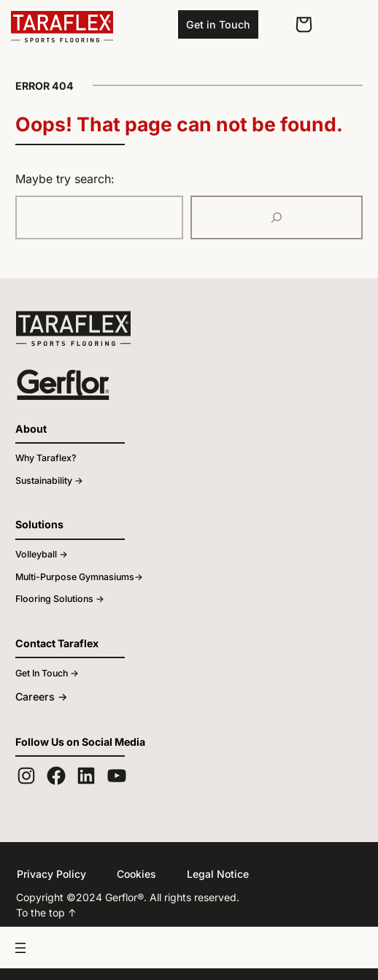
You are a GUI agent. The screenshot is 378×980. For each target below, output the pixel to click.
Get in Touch (218, 24)
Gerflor (111, 897)
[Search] (277, 217)
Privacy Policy (49, 873)
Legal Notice (207, 873)
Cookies (130, 873)
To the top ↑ (42, 912)
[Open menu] (189, 947)
